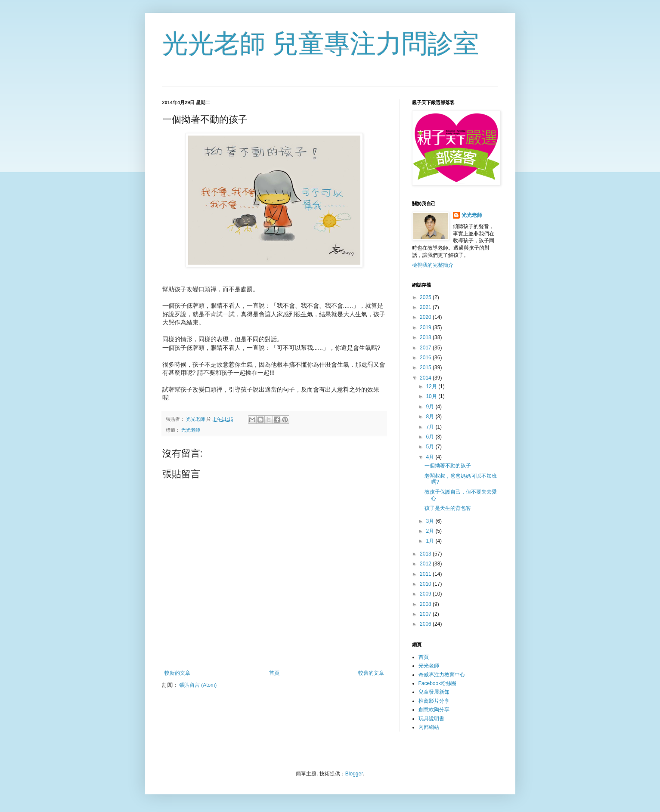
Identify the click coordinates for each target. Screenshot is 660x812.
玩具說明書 (431, 719)
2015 (426, 367)
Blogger (354, 774)
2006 (426, 624)
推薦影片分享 (434, 701)
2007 (426, 614)
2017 (426, 348)
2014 (426, 378)
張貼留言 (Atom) (198, 685)
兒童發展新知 (434, 692)
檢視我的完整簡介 (433, 265)
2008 (426, 604)
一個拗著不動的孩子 (448, 466)
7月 (431, 427)
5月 (431, 447)
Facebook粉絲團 (438, 683)
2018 (426, 337)
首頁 (274, 673)
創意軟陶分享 (434, 710)
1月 (431, 541)
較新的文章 (177, 673)
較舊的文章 (371, 673)
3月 (431, 521)
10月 (432, 396)
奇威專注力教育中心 (442, 675)
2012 (426, 564)
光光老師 (191, 430)
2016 (426, 358)
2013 (426, 554)
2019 (426, 327)
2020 (426, 317)
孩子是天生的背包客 (448, 508)
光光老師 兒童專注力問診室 (321, 44)
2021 (426, 307)
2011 (426, 574)
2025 (426, 297)
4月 (431, 457)
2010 (426, 584)
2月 (431, 531)
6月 (431, 437)
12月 (432, 386)
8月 (431, 417)
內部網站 (429, 727)
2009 (426, 594)
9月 (431, 407)
